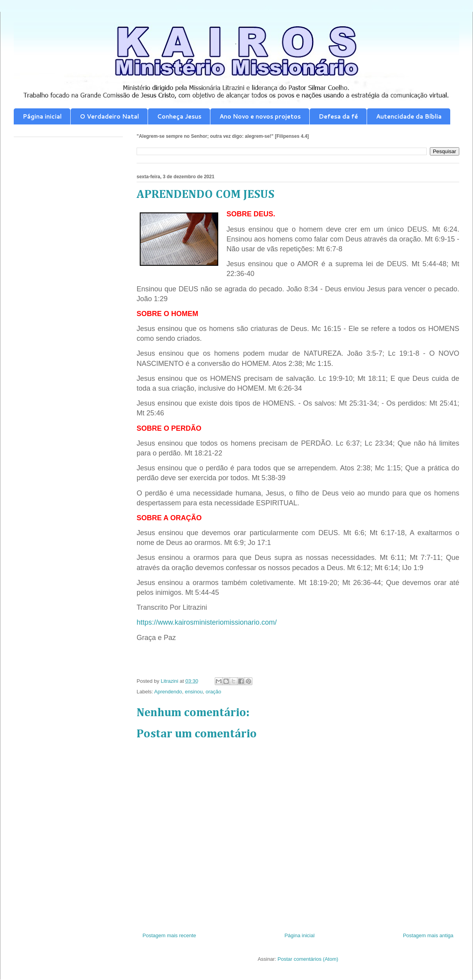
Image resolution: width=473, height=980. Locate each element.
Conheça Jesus (179, 116)
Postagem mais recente (169, 935)
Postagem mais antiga (428, 935)
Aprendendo (168, 692)
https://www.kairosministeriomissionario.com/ (207, 622)
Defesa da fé (338, 116)
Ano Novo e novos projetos (260, 116)
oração (214, 692)
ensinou (194, 692)
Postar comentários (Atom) (308, 959)
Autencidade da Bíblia (409, 116)
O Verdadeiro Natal (109, 116)
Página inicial (42, 116)
